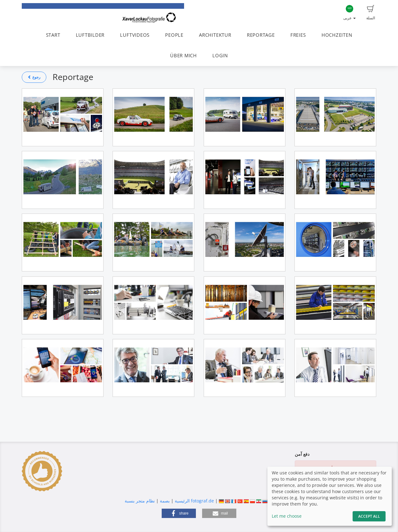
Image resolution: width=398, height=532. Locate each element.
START (53, 35)
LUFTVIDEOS (135, 35)
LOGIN (220, 56)
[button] (179, 513)
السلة (371, 13)
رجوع (34, 77)
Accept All (369, 516)
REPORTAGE (261, 35)
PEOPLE (174, 35)
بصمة (164, 501)
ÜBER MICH (183, 56)
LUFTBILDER (90, 35)
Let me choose (287, 516)
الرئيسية (182, 501)
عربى (349, 13)
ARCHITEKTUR (215, 35)
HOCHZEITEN (337, 35)
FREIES (298, 35)
